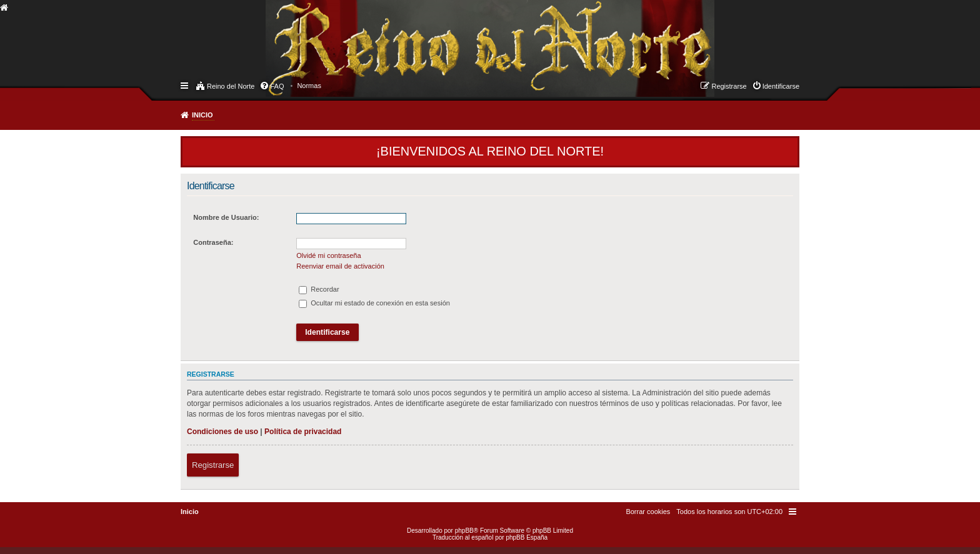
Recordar (319, 289)
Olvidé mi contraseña (328, 255)
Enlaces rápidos (185, 85)
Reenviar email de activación (340, 266)
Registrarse (213, 465)
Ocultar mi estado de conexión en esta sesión (374, 303)
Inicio (202, 115)
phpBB (464, 531)
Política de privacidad (303, 432)
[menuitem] (309, 86)
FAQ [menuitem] (277, 86)
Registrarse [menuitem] (729, 86)
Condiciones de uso (222, 432)
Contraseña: (213, 242)
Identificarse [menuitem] (781, 86)
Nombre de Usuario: (226, 217)
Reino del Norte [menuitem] (231, 86)
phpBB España (527, 537)
